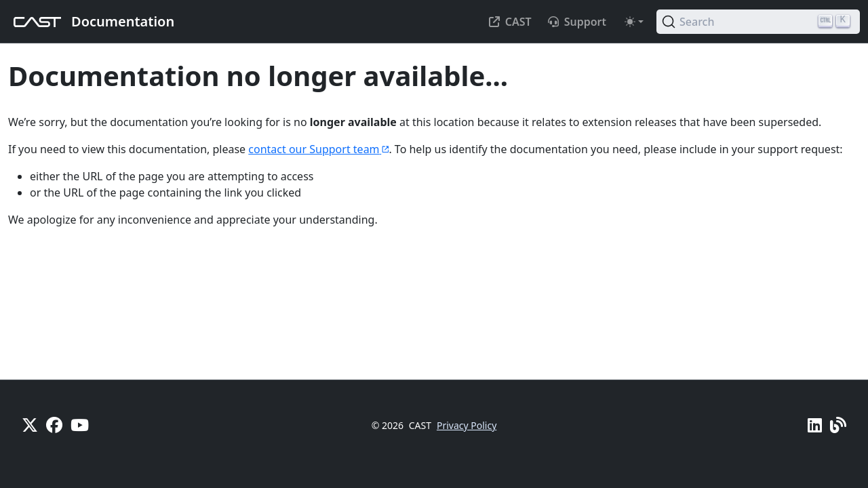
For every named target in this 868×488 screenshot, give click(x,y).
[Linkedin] (815, 425)
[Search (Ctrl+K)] (758, 22)
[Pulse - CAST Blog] (838, 425)
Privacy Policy (467, 425)
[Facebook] (54, 425)
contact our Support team (318, 149)
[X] (30, 425)
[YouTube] (80, 425)
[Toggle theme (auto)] (634, 22)
